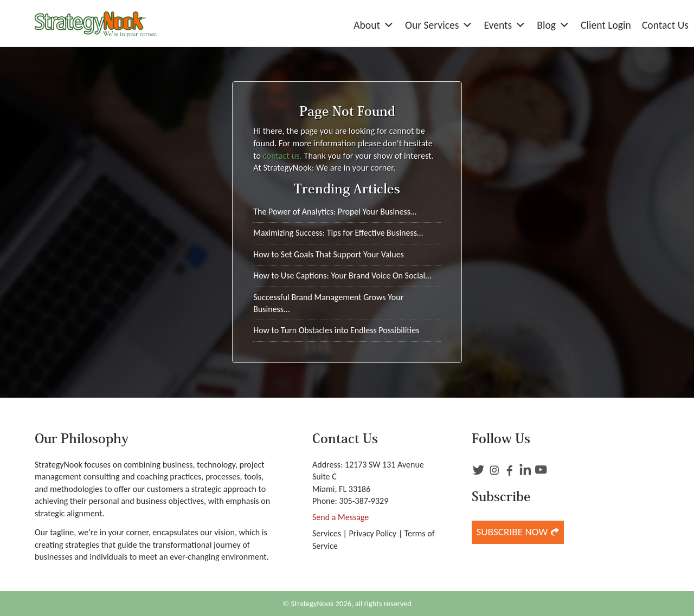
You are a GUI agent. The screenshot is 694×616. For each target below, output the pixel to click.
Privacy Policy (373, 533)
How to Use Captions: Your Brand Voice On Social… (342, 275)
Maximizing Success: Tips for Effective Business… (338, 233)
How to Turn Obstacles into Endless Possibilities (336, 330)
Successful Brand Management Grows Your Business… (328, 303)
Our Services (439, 25)
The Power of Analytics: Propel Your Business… (335, 212)
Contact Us (665, 25)
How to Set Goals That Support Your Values (329, 254)
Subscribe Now (518, 532)
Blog (553, 25)
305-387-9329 (364, 501)
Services (327, 533)
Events (505, 25)
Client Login (606, 25)
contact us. (282, 155)
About (374, 25)
